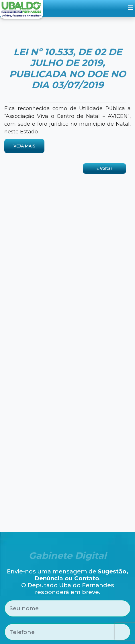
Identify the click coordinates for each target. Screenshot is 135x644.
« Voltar (104, 168)
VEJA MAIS (24, 146)
